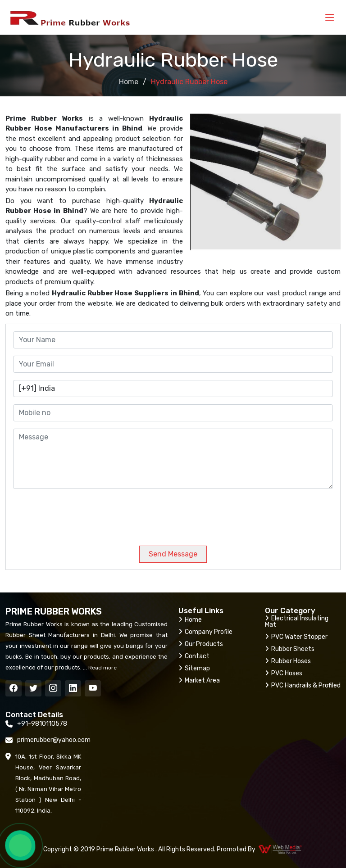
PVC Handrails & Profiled (303, 685)
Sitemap (194, 668)
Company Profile (205, 632)
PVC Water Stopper (296, 637)
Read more (102, 668)
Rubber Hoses (288, 661)
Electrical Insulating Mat (297, 622)
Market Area (199, 680)
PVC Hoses (284, 673)
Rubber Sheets (290, 649)
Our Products (201, 644)
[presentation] (74, 514)
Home (129, 82)
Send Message (173, 554)
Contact (194, 656)
